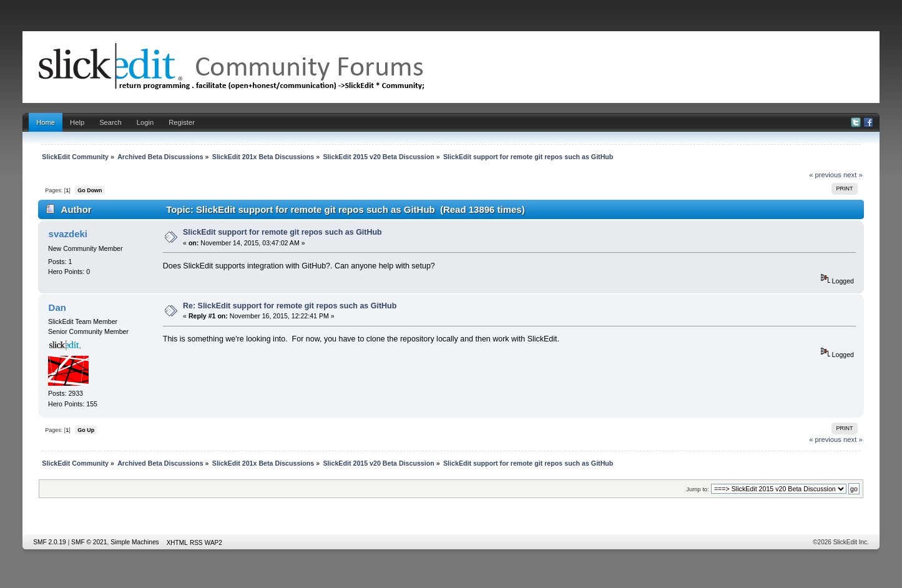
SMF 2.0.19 (50, 542)
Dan (57, 307)
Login (145, 122)
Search (110, 122)
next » (853, 175)
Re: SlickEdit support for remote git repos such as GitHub (290, 306)
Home (46, 122)
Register (182, 122)
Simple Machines (135, 542)
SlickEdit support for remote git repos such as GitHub (282, 232)
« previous (825, 175)
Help (77, 122)
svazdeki (68, 234)
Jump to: (698, 489)
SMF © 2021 (89, 542)
